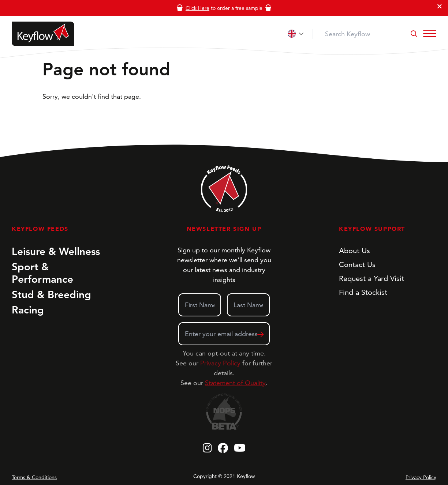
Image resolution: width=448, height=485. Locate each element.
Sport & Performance (42, 273)
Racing (28, 310)
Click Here (197, 8)
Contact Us (357, 264)
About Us (354, 251)
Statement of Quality (235, 383)
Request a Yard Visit (372, 278)
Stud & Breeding (51, 294)
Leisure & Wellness (56, 251)
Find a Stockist (363, 292)
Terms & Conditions (34, 477)
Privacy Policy (220, 363)
